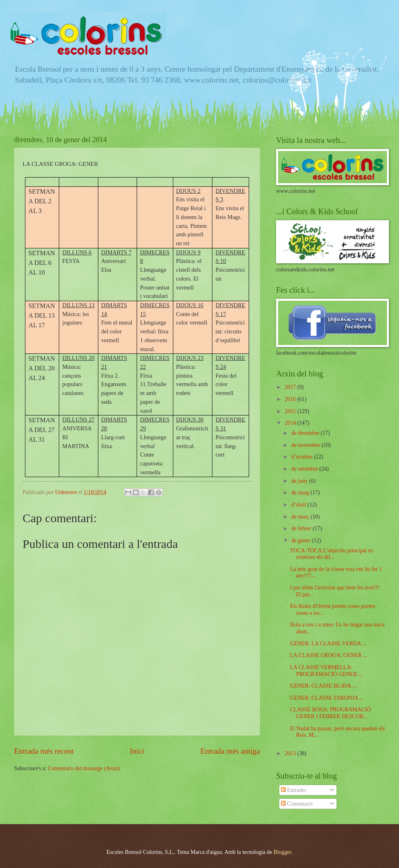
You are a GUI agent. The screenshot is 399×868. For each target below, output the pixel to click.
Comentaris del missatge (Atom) (84, 768)
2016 (291, 399)
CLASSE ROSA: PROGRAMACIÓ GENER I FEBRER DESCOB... (330, 713)
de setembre (305, 469)
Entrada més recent (44, 751)
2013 (291, 753)
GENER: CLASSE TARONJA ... (327, 698)
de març (301, 517)
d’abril (299, 505)
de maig (301, 493)
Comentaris (297, 804)
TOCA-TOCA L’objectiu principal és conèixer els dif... (331, 554)
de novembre (307, 445)
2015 (291, 411)
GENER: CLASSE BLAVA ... (323, 686)
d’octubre (303, 457)
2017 (291, 387)
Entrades (294, 790)
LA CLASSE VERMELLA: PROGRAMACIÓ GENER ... (326, 671)
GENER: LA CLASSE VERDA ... (328, 644)
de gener (302, 540)
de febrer (302, 528)
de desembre (306, 433)
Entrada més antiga (230, 751)
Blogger (283, 852)
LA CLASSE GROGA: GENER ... (328, 655)
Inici (137, 751)
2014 (291, 423)
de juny (300, 481)
